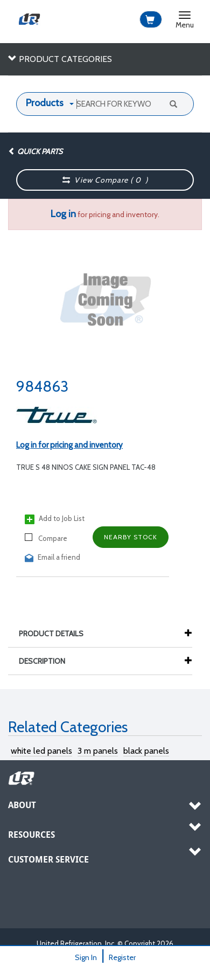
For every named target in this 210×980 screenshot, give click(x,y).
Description (47, 661)
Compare (46, 538)
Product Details (57, 634)
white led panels (41, 751)
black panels (146, 751)
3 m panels (98, 751)
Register (122, 957)
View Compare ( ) (106, 180)
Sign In (86, 957)
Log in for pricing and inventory (69, 445)
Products (45, 103)
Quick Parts (35, 151)
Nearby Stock (131, 537)
